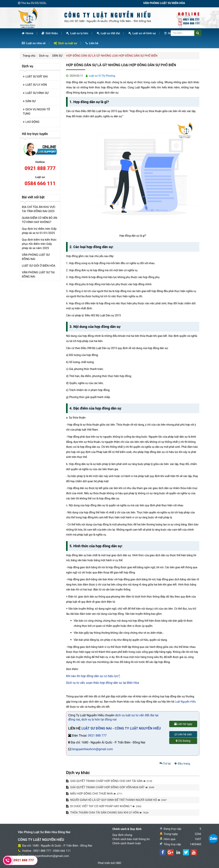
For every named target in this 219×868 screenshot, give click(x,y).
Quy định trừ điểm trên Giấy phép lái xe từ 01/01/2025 (39, 231)
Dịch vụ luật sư (65, 43)
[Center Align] (198, 33)
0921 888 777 (97, 736)
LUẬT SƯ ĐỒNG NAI (97, 728)
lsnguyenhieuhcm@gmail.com (92, 749)
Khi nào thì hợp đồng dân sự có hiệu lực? (93, 676)
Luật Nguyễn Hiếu (185, 702)
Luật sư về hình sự (142, 33)
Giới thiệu (50, 33)
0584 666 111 (40, 183)
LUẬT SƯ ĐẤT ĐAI (37, 77)
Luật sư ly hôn (77, 33)
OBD (118, 863)
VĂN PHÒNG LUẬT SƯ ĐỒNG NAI (36, 257)
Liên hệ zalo (183, 734)
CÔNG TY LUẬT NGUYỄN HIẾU (138, 728)
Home (28, 33)
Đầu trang (182, 764)
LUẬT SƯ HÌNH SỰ (37, 93)
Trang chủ (29, 56)
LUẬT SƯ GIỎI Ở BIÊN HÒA (39, 266)
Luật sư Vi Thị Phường (102, 76)
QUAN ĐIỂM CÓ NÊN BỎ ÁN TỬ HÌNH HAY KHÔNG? (40, 220)
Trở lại (165, 764)
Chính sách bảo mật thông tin (131, 839)
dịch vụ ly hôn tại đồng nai (99, 719)
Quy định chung (122, 835)
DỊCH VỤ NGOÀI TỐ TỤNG (37, 112)
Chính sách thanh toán (127, 843)
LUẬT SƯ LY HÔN (36, 85)
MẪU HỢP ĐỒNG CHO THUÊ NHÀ (94, 794)
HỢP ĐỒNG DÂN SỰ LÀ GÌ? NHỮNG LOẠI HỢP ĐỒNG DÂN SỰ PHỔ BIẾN (112, 56)
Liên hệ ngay (183, 724)
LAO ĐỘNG (33, 122)
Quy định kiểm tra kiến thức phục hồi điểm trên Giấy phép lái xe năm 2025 (39, 244)
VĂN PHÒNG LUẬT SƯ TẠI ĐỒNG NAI (38, 274)
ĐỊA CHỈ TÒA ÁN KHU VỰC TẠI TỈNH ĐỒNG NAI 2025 (39, 209)
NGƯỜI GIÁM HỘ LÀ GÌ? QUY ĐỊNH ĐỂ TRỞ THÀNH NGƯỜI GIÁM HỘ (116, 800)
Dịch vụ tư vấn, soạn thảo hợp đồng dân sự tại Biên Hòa (103, 683)
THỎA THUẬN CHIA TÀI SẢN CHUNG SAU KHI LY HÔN (107, 813)
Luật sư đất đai (108, 33)
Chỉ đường (183, 741)
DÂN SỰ (57, 56)
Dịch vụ (44, 56)
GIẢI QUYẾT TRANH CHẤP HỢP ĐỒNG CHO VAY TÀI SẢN (109, 781)
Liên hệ (92, 43)
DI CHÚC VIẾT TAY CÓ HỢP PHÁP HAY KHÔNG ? (104, 806)
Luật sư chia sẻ (34, 43)
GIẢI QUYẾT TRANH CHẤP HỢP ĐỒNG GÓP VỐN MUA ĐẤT (110, 787)
